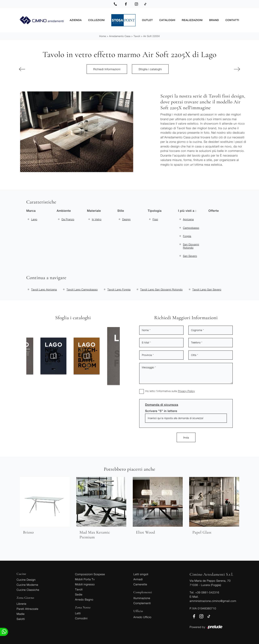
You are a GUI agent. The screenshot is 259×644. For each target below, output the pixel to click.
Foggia (187, 236)
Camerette (140, 584)
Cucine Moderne (27, 585)
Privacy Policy (186, 391)
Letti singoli (141, 574)
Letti (78, 613)
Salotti (21, 619)
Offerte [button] (214, 211)
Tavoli (137, 36)
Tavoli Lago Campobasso (82, 289)
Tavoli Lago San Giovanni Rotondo (161, 289)
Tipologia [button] (155, 211)
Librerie (21, 604)
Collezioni (97, 20)
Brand (214, 20)
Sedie (79, 594)
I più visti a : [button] (187, 211)
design (126, 219)
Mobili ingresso (85, 584)
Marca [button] (31, 211)
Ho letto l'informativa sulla (170, 391)
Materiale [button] (94, 211)
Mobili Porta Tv (85, 579)
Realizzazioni (192, 20)
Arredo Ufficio (142, 617)
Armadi (138, 579)
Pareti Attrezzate (27, 609)
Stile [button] (121, 211)
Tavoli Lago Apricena (44, 289)
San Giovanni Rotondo (191, 246)
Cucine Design (26, 580)
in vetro (97, 219)
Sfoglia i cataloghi (150, 69)
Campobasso (191, 228)
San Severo (190, 256)
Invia (186, 437)
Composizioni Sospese (90, 574)
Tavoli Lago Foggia (119, 289)
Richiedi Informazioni (107, 69)
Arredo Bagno (84, 599)
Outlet (147, 20)
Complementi (142, 603)
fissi (155, 219)
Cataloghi (167, 20)
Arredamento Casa (120, 36)
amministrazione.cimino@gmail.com (213, 601)
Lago (34, 219)
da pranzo (68, 219)
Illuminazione (142, 598)
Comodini (81, 618)
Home (102, 36)
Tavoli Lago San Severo (207, 289)
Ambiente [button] (64, 211)
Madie (21, 614)
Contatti (232, 20)
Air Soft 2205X (152, 36)
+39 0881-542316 (207, 592)
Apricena (188, 219)
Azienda (76, 20)
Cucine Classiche (28, 590)
